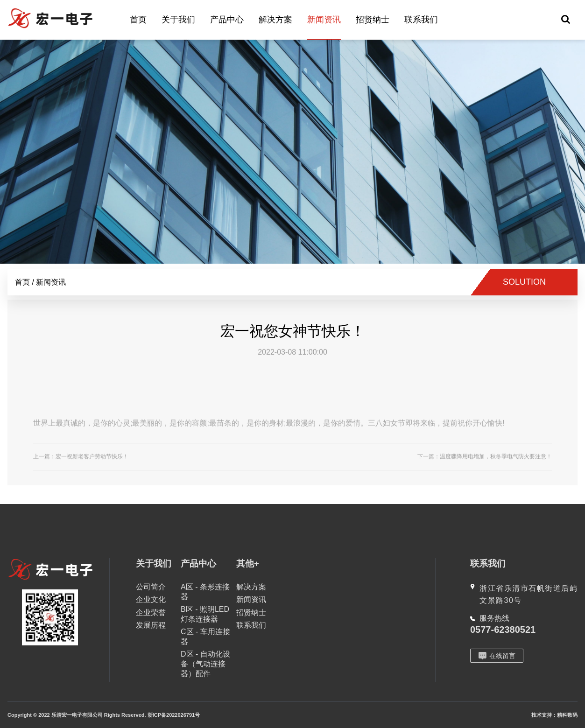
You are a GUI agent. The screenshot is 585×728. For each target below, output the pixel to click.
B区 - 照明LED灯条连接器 (205, 614)
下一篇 (485, 462)
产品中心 (227, 20)
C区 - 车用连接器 (205, 637)
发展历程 (151, 625)
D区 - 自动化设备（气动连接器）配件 (205, 664)
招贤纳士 (373, 20)
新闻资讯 (324, 20)
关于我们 (178, 20)
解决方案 (275, 20)
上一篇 (81, 462)
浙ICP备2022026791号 (174, 715)
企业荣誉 (151, 612)
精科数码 (567, 715)
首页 (138, 20)
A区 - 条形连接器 (205, 592)
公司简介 (151, 587)
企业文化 (151, 599)
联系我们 (421, 20)
